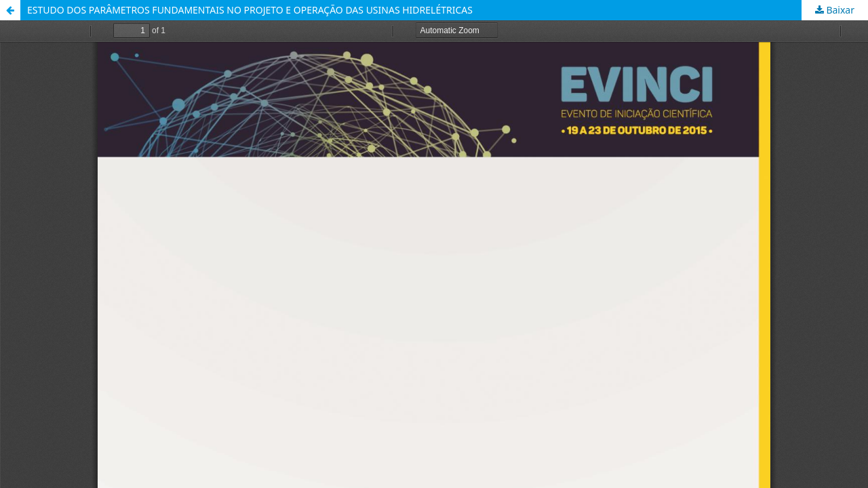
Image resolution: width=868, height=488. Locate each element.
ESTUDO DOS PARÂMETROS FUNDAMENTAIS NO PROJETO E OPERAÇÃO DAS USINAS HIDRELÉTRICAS (250, 10)
